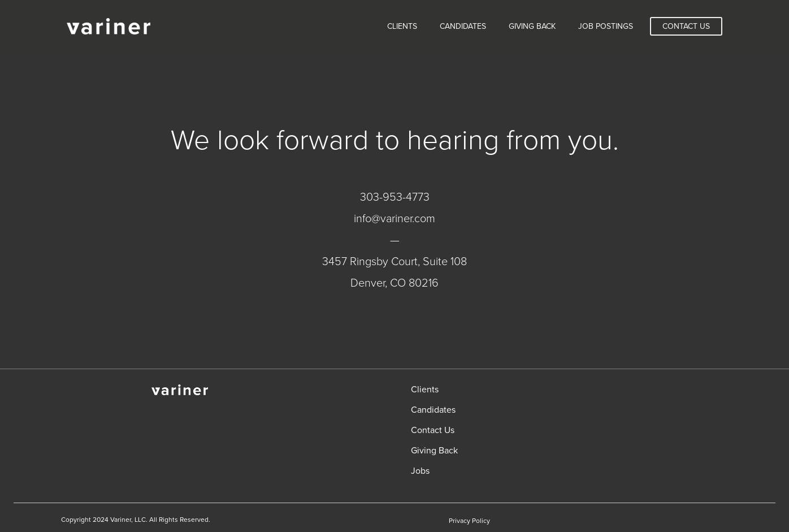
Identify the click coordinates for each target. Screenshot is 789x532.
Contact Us (686, 26)
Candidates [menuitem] (463, 26)
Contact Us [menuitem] (433, 430)
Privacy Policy (469, 521)
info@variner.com (394, 219)
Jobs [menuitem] (420, 471)
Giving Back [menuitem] (532, 26)
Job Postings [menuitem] (606, 26)
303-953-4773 (395, 197)
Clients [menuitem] (402, 26)
